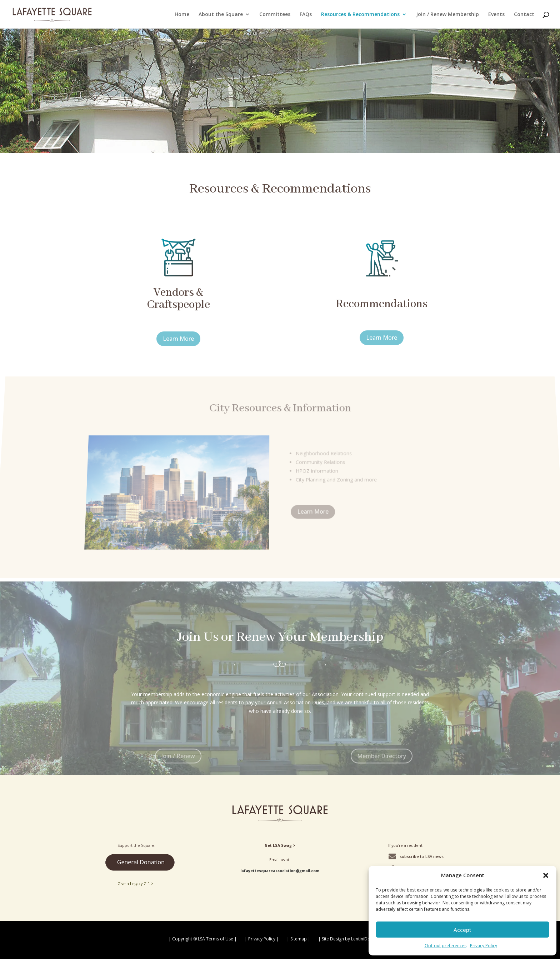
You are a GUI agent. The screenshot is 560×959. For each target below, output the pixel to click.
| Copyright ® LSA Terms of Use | (203, 939)
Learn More (182, 345)
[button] (546, 875)
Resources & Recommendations (360, 15)
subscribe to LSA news (422, 856)
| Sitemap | (299, 939)
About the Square (221, 15)
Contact (524, 15)
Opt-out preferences (446, 946)
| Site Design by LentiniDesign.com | (355, 939)
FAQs (306, 15)
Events (496, 15)
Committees (275, 15)
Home (182, 15)
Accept (462, 930)
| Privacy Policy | (262, 939)
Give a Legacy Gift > (136, 884)
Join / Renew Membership (447, 15)
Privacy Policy (484, 946)
